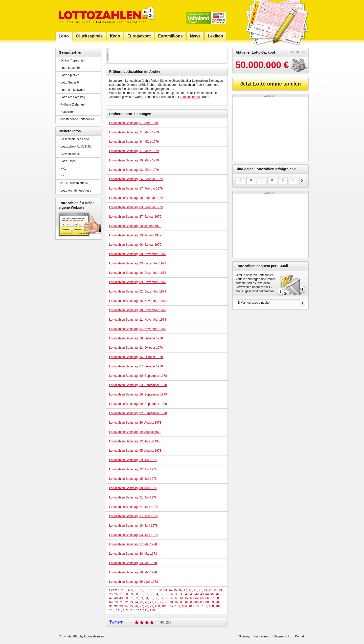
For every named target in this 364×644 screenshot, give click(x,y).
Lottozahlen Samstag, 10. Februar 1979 (136, 198)
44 (207, 594)
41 (192, 594)
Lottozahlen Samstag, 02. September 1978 (138, 413)
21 (206, 590)
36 (166, 594)
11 (155, 590)
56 (156, 598)
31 (141, 594)
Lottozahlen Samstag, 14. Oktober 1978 (136, 357)
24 (221, 590)
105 (191, 606)
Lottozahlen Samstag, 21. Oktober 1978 (136, 348)
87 (202, 602)
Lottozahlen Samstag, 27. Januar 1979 (135, 217)
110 (112, 610)
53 (141, 598)
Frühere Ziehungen (72, 105)
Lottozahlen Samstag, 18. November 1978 (138, 310)
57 (161, 598)
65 (202, 598)
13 (165, 590)
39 (182, 594)
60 (177, 598)
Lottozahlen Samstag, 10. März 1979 (134, 160)
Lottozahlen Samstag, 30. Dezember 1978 (138, 254)
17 (185, 590)
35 (161, 594)
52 (136, 598)
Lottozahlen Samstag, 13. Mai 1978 (133, 563)
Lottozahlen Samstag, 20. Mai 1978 (133, 554)
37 (172, 594)
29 (131, 594)
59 (172, 598)
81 (172, 602)
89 (212, 602)
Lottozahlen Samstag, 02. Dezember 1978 (138, 292)
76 (146, 602)
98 (146, 606)
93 (121, 606)
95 (131, 606)
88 (207, 602)
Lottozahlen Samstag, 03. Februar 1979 (136, 207)
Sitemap (244, 636)
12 (160, 590)
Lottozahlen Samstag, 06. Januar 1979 (135, 245)
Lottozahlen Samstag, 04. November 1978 (138, 329)
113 (132, 610)
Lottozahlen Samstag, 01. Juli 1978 (133, 497)
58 (166, 598)
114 (139, 610)
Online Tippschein (72, 60)
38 (177, 594)
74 (136, 602)
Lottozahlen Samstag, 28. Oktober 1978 (136, 338)
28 (126, 594)
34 (156, 594)
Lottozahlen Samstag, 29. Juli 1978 (133, 460)
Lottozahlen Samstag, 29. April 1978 (134, 582)
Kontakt (300, 636)
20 (201, 590)
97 (141, 606)
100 (157, 606)
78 (156, 602)
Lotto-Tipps (67, 161)
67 (212, 598)
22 (211, 590)
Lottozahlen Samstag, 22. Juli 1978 (133, 469)
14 (170, 590)
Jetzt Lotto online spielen (270, 84)
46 (217, 594)
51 (131, 598)
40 (187, 594)
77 (151, 602)
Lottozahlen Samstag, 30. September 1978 (138, 376)
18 (190, 590)
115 (146, 610)
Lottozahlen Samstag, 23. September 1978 (138, 385)
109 (218, 606)
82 (177, 602)
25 (111, 594)
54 (146, 598)
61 (182, 598)
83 (182, 602)
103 (177, 606)
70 (116, 602)
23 (216, 590)
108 (211, 606)
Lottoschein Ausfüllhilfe (75, 147)
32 (146, 594)
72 (126, 602)
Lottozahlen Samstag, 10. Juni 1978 (133, 526)
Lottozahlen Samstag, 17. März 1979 (134, 151)
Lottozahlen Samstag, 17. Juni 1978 (133, 516)
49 (121, 598)
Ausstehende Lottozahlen (77, 119)
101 (164, 606)
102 (171, 606)
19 (196, 590)
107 (204, 606)
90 (217, 602)
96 (136, 606)
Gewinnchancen (70, 154)
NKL (63, 169)
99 (151, 606)
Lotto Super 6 (69, 82)
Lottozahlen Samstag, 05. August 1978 (135, 451)
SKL (62, 176)
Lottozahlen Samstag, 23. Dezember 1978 (138, 263)
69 (111, 602)
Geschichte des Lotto (74, 139)
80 (166, 602)
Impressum (262, 636)
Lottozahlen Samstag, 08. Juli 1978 (133, 488)
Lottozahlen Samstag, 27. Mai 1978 (133, 544)
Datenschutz (282, 636)
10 (150, 590)
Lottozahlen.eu (190, 97)
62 (187, 598)
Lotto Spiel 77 (69, 75)
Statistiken (67, 112)
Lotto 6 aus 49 (69, 68)
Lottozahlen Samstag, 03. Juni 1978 (133, 535)
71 (121, 602)
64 (197, 598)
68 (217, 598)
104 (184, 606)
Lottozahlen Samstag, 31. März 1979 (134, 132)
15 (175, 590)
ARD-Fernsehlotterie (73, 183)
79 (161, 602)
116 (152, 610)
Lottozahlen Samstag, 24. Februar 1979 (136, 179)
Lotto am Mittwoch (72, 90)
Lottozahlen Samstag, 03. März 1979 (134, 170)
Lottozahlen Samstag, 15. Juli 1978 (133, 479)
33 (151, 594)
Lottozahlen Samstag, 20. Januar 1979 (135, 226)
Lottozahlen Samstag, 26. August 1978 (135, 423)
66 (207, 598)
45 (212, 594)
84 (187, 602)
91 (111, 606)
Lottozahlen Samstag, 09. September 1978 (138, 404)
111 (119, 610)
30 (136, 594)
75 (141, 602)
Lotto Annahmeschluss (75, 191)
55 (151, 598)
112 (125, 610)
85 (192, 602)
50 (126, 598)
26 (116, 594)
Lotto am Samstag (72, 97)
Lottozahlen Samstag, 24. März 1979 (134, 142)
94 (126, 606)
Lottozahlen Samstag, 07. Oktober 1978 (136, 366)
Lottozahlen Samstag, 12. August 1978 (135, 441)
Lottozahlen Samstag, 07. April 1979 (134, 123)
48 (116, 598)
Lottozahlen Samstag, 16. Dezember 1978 (138, 273)
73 (131, 602)
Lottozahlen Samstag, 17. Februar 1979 (136, 189)
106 (198, 606)
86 (197, 602)
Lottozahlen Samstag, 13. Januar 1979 (135, 235)
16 (180, 590)
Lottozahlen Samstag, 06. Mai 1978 (133, 572)
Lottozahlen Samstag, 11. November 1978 (138, 320)
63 (192, 598)
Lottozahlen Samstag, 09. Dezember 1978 (138, 282)
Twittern (116, 622)
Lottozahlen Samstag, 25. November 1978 (138, 301)
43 (202, 594)
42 (197, 594)
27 (121, 594)
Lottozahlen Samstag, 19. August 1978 (135, 432)
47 (111, 598)
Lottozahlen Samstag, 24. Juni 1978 (133, 507)
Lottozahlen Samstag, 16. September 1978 (138, 394)
